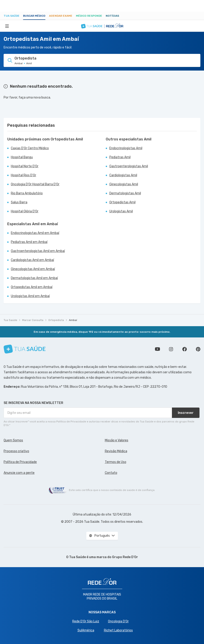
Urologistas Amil (121, 211)
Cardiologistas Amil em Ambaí (32, 260)
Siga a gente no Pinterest (198, 349)
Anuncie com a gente (19, 473)
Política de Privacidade (20, 462)
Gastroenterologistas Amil (129, 166)
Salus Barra (19, 202)
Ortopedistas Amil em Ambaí (32, 287)
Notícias (112, 16)
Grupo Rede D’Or (125, 557)
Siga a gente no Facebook (185, 349)
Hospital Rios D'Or (23, 175)
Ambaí (73, 320)
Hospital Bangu (22, 157)
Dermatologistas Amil (125, 193)
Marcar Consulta (33, 320)
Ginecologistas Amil (124, 184)
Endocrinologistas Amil (126, 148)
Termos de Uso (116, 462)
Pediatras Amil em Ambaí (29, 242)
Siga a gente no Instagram (171, 349)
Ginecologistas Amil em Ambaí (33, 269)
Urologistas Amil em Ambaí (30, 296)
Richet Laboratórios (118, 630)
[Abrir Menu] (7, 26)
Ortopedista (56, 320)
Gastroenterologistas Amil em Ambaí (38, 251)
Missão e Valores (117, 440)
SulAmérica (86, 630)
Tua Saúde (12, 16)
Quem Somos (13, 440)
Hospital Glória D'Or (25, 211)
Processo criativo (16, 451)
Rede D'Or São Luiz (86, 621)
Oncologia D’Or (118, 621)
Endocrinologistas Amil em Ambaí (35, 233)
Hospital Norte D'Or (25, 166)
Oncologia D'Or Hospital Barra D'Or (35, 184)
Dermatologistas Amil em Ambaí (34, 278)
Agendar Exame (61, 16)
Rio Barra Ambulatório (27, 193)
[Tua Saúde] (25, 349)
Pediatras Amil (120, 157)
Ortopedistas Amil (122, 202)
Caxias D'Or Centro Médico (30, 148)
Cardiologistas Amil (123, 175)
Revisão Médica (116, 451)
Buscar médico (34, 16)
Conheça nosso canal (157, 349)
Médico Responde (89, 16)
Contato (111, 473)
